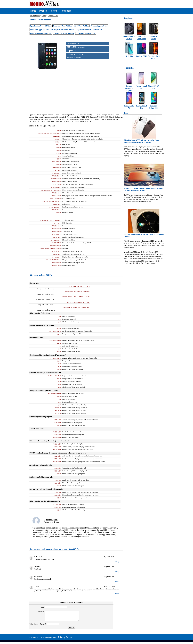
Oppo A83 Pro (53, 16)
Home (33, 11)
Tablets (54, 11)
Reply (117, 562)
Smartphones (35, 16)
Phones (43, 11)
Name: (41, 607)
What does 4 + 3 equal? (38, 626)
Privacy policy (65, 639)
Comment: (40, 612)
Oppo (44, 16)
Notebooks (66, 11)
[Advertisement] (76, 96)
